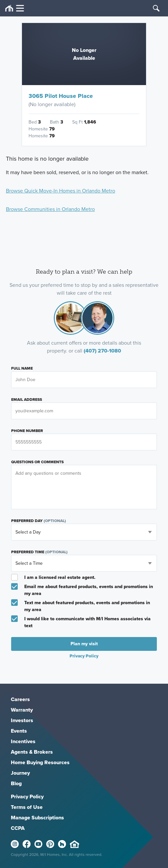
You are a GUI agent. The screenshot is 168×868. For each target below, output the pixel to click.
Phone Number (27, 431)
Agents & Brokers (32, 752)
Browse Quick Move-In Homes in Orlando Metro (61, 191)
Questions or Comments (37, 462)
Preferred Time (39, 552)
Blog (16, 783)
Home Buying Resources (40, 762)
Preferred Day (39, 521)
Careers (20, 699)
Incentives (23, 741)
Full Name (22, 368)
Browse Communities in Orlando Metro (50, 209)
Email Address (27, 400)
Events (19, 731)
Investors (22, 720)
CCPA (18, 828)
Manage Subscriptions (37, 818)
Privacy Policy (84, 656)
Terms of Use (27, 807)
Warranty (22, 710)
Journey (20, 773)
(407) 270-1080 (102, 351)
